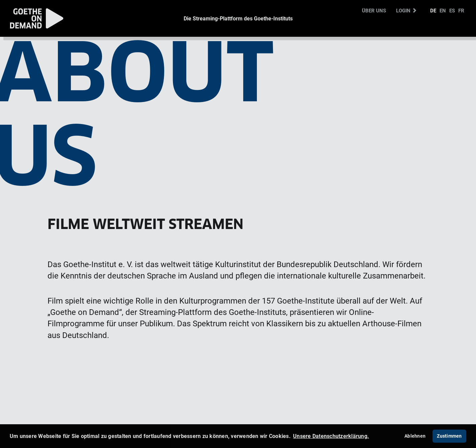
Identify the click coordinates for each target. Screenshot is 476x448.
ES (452, 10)
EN (443, 10)
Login (406, 10)
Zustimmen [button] (449, 436)
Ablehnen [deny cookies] (415, 436)
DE (433, 10)
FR (461, 10)
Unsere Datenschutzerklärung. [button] (331, 436)
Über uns (374, 10)
